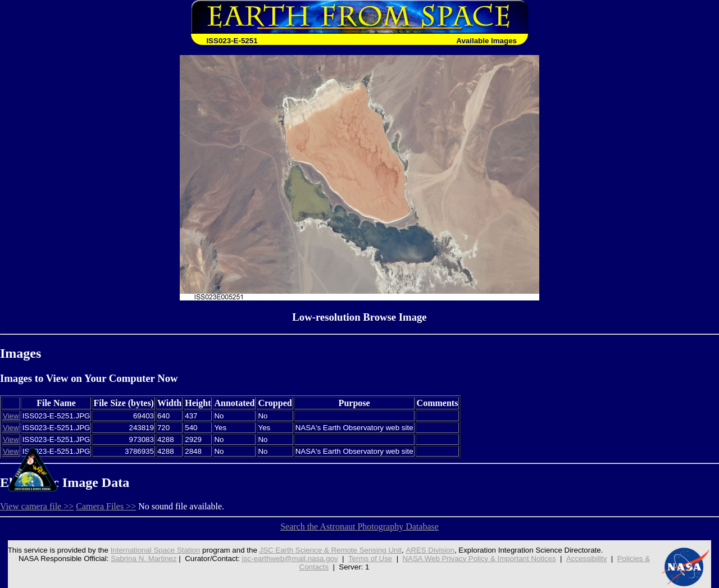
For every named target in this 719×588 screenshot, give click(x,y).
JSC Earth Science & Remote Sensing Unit (330, 550)
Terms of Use (370, 559)
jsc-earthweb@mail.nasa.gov (290, 559)
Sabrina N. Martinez (144, 559)
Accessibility (587, 559)
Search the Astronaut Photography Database (359, 527)
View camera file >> (37, 506)
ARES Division (430, 550)
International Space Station (155, 550)
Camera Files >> (106, 506)
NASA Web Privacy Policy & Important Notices (480, 559)
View (11, 416)
